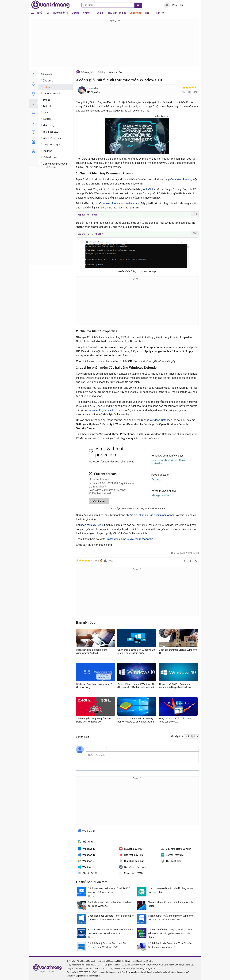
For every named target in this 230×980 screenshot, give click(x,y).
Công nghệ (135, 13)
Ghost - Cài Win (88, 873)
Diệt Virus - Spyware (133, 867)
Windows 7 (86, 861)
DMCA (150, 961)
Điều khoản (82, 961)
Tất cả (39, 13)
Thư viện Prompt (117, 13)
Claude (76, 13)
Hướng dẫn (102, 961)
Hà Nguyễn (94, 92)
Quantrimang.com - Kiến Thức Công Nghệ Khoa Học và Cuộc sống (50, 5)
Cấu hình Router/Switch (176, 849)
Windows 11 (87, 849)
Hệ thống (101, 72)
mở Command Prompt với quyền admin (117, 203)
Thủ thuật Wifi (171, 861)
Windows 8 (86, 867)
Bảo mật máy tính (131, 855)
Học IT (148, 13)
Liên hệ (121, 961)
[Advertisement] (115, 45)
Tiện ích (160, 13)
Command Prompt (181, 179)
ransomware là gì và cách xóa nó (103, 410)
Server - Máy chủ (173, 855)
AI (48, 13)
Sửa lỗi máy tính (130, 849)
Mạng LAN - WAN (131, 873)
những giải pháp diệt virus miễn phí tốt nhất (151, 515)
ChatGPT (88, 13)
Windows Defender (161, 420)
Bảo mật (92, 961)
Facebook (141, 961)
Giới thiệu (71, 961)
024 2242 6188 (95, 968)
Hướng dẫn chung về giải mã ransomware (129, 539)
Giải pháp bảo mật (131, 861)
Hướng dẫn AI (61, 13)
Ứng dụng (113, 961)
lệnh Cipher (149, 189)
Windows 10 (115, 72)
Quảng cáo (131, 961)
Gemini (100, 13)
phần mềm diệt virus (92, 525)
